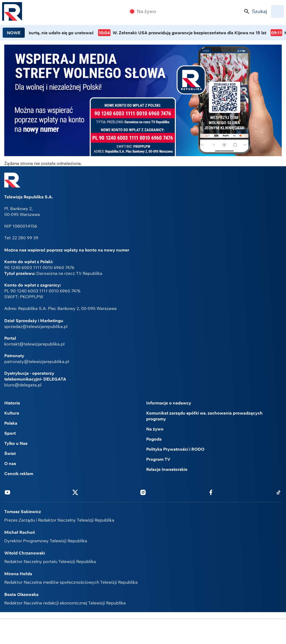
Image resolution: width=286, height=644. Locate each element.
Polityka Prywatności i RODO (175, 449)
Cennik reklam (19, 474)
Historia (12, 403)
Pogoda (154, 439)
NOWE (14, 33)
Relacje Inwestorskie (167, 469)
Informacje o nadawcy (169, 403)
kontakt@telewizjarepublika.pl (34, 344)
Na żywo (146, 11)
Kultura (12, 413)
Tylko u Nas (16, 443)
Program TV (158, 459)
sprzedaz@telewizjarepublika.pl (36, 326)
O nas (10, 463)
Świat (10, 453)
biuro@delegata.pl (23, 385)
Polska (11, 423)
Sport (10, 433)
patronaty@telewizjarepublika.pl (37, 361)
